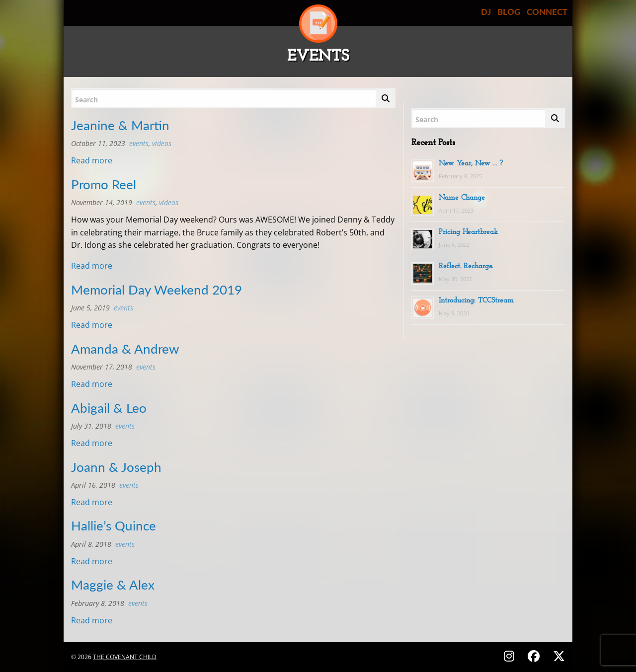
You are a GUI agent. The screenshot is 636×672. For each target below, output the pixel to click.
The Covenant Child (125, 657)
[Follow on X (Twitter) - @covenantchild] (557, 656)
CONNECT (547, 12)
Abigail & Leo (109, 408)
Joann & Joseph (116, 467)
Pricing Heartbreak (468, 232)
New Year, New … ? (471, 164)
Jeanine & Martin (120, 125)
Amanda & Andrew (125, 349)
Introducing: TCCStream (476, 301)
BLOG (509, 12)
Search (86, 100)
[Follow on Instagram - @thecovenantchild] (511, 656)
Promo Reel (104, 184)
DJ (486, 12)
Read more (92, 160)
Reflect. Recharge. (466, 266)
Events (139, 143)
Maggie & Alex (113, 585)
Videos (162, 143)
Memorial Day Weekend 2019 (157, 290)
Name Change (462, 198)
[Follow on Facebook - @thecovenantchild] (535, 656)
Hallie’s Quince (114, 525)
